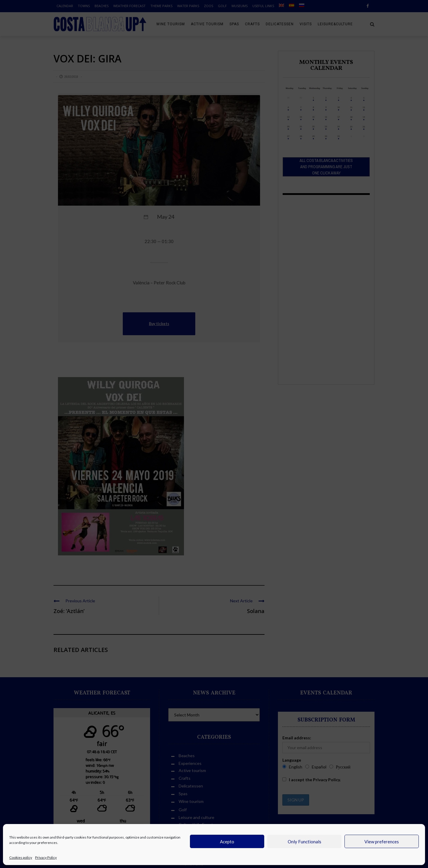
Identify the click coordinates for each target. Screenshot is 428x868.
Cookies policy (21, 857)
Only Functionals (305, 842)
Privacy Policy (46, 857)
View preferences (382, 842)
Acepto (227, 842)
